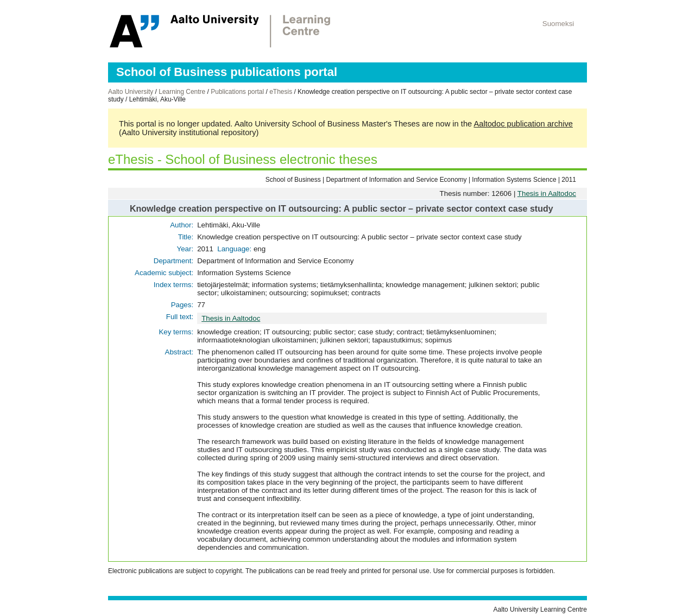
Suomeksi (558, 24)
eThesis (281, 92)
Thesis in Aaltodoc (547, 193)
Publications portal (237, 92)
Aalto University (131, 92)
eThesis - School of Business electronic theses (243, 159)
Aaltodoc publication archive (523, 124)
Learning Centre (182, 92)
